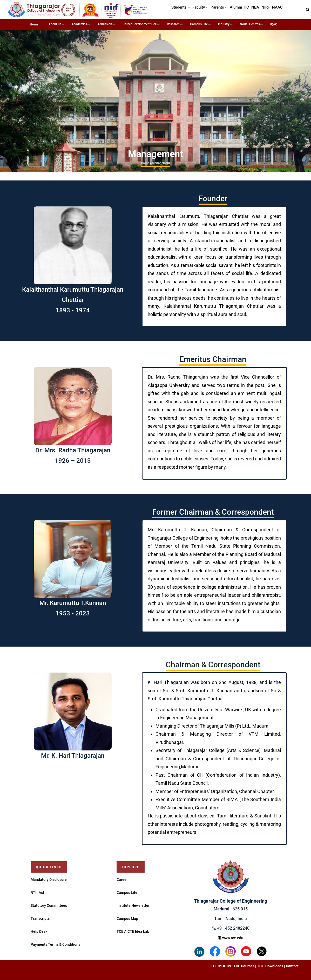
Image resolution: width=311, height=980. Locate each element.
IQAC (274, 24)
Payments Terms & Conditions (55, 944)
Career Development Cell (140, 24)
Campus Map (127, 918)
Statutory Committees (49, 905)
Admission (105, 24)
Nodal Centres (250, 24)
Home (34, 24)
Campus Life (199, 24)
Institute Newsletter (133, 905)
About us (55, 24)
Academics (79, 24)
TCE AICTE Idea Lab (133, 931)
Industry (224, 24)
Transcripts (40, 918)
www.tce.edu (231, 938)
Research (173, 24)
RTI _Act (37, 892)
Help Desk (39, 931)
